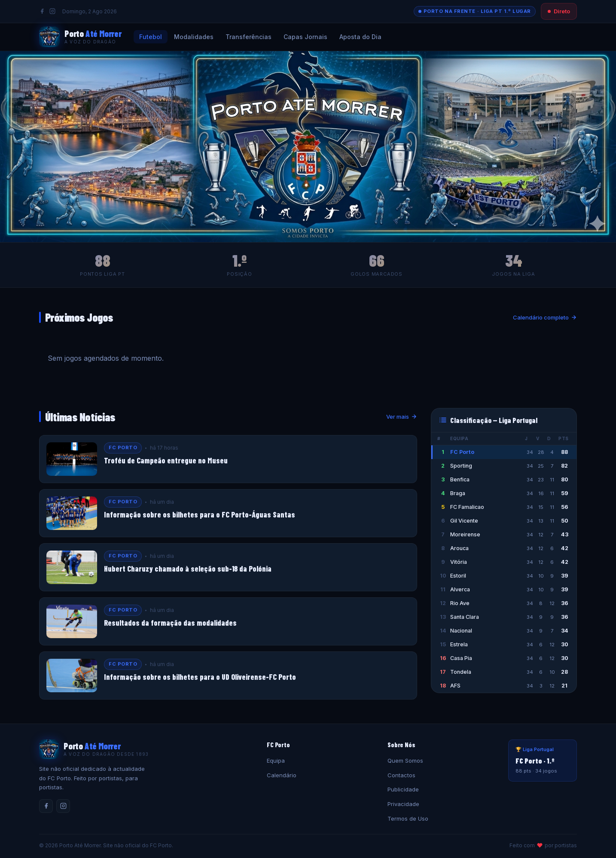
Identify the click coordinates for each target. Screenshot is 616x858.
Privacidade (403, 804)
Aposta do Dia (360, 37)
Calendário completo (545, 317)
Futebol (151, 37)
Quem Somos (405, 761)
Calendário (282, 775)
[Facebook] (42, 11)
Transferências (249, 37)
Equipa (276, 761)
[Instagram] (52, 11)
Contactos (401, 775)
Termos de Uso (408, 818)
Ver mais (402, 417)
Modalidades (194, 37)
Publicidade (403, 789)
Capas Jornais (305, 37)
